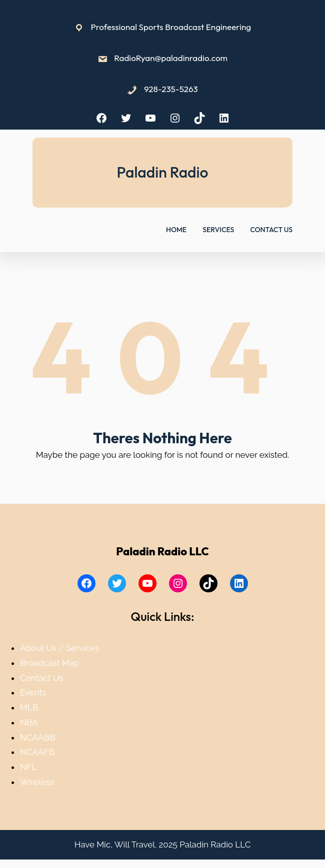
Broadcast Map (49, 663)
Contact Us (42, 678)
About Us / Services (59, 648)
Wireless (37, 782)
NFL (28, 767)
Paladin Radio (163, 172)
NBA (29, 722)
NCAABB (37, 737)
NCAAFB (37, 752)
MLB (29, 707)
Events (33, 692)
